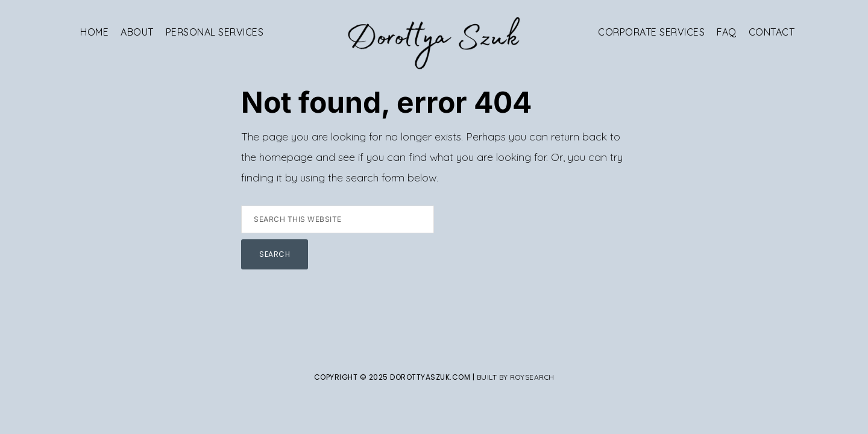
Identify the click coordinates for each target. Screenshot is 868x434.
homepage (286, 157)
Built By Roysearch (516, 377)
